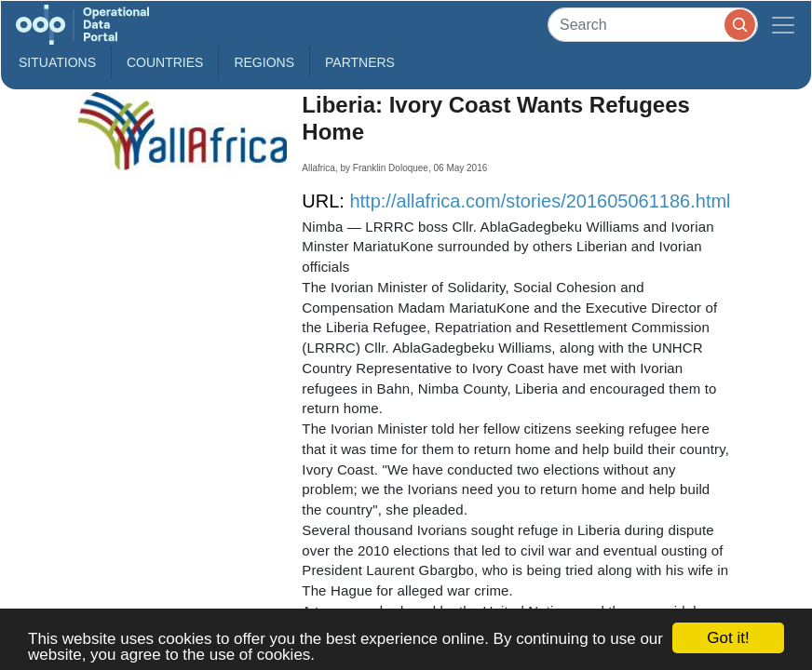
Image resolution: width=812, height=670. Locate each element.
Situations (57, 62)
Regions (264, 62)
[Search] (653, 25)
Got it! (728, 638)
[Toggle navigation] (783, 25)
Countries (165, 62)
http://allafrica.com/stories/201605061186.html (540, 201)
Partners (360, 62)
